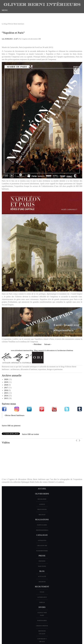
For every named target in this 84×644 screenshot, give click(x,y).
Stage (42, 592)
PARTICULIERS (42, 525)
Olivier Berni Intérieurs (15, 415)
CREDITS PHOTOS (42, 626)
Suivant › (48, 344)
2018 (6, 385)
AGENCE (42, 504)
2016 (6, 390)
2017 (6, 388)
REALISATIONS (42, 520)
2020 (6, 379)
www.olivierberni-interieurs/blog (22, 350)
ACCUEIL (42, 489)
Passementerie (42, 551)
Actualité (42, 576)
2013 (6, 398)
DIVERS (42, 607)
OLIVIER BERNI (42, 494)
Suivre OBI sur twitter (30, 434)
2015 (6, 393)
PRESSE (42, 556)
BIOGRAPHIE (42, 499)
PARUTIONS (42, 566)
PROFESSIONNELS (42, 530)
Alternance (42, 597)
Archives (42, 582)
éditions (42, 561)
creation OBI (42, 546)
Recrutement (42, 587)
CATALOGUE (42, 535)
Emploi (42, 602)
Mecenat (42, 515)
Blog (42, 571)
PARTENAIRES (42, 621)
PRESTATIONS (42, 509)
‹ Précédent (37, 344)
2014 (6, 396)
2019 (6, 382)
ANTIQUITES (42, 540)
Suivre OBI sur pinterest (11, 426)
